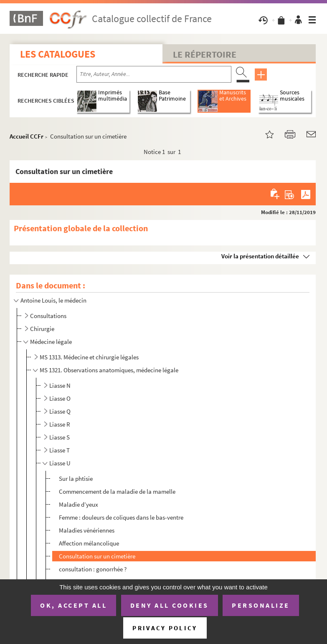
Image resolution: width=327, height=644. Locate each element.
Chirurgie (42, 329)
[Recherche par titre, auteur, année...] (154, 74)
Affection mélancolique (89, 543)
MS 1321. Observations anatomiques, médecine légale (109, 370)
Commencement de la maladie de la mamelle (117, 491)
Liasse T (60, 450)
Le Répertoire (205, 54)
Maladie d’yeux (79, 504)
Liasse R (60, 424)
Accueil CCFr (27, 136)
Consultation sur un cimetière (97, 556)
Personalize (261, 605)
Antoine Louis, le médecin (53, 300)
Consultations (48, 316)
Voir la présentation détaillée (260, 256)
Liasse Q (60, 411)
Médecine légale (51, 342)
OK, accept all (74, 605)
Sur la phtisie (76, 479)
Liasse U (60, 463)
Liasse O (60, 398)
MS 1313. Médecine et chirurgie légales (89, 357)
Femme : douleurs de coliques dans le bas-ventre (121, 517)
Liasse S (60, 437)
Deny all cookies (170, 605)
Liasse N (60, 385)
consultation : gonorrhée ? (93, 569)
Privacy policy (165, 628)
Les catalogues (58, 54)
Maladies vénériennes (87, 530)
